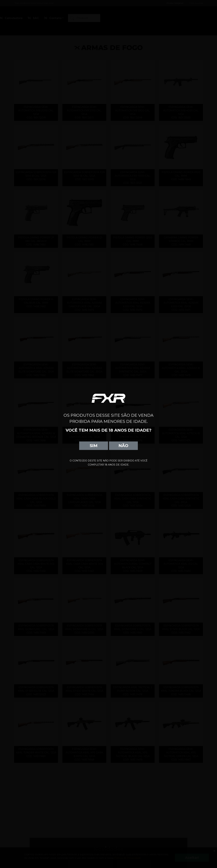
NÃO (123, 446)
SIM (94, 446)
